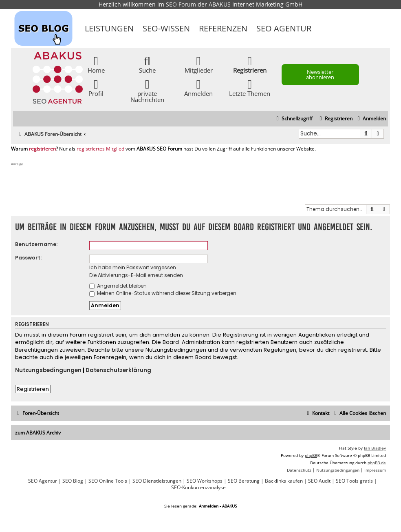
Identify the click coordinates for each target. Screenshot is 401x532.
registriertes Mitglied (100, 149)
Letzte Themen (250, 88)
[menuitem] (371, 119)
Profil (96, 88)
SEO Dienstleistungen (157, 481)
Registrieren (33, 389)
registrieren (42, 149)
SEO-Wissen (166, 28)
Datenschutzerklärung (118, 370)
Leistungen (109, 28)
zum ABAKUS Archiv (38, 433)
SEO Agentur (284, 28)
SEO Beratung (244, 481)
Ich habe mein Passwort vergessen (133, 267)
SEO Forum (181, 4)
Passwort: (28, 258)
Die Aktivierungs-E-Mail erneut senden (136, 275)
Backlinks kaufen (284, 481)
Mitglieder (199, 64)
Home (96, 64)
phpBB (311, 455)
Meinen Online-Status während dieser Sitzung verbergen (163, 293)
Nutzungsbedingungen (48, 370)
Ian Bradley (375, 448)
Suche (147, 64)
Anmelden (198, 88)
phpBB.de (377, 463)
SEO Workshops (205, 481)
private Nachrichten (147, 91)
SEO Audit (319, 481)
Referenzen (223, 28)
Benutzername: (36, 244)
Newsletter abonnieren (320, 74)
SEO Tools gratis (354, 481)
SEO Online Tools (108, 481)
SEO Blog (73, 481)
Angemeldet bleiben (118, 286)
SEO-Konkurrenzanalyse (198, 488)
